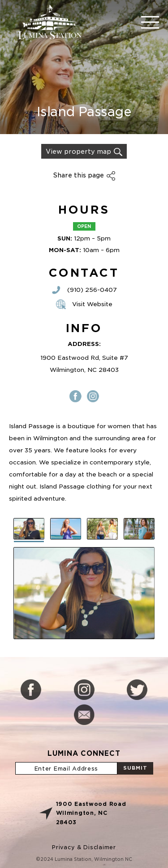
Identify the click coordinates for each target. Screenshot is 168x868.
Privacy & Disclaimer (84, 847)
